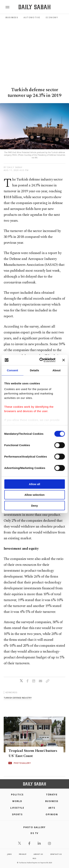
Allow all (34, 484)
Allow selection (34, 495)
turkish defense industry (18, 698)
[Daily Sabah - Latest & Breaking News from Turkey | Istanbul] (34, 7)
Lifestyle (17, 808)
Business (12, 17)
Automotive (32, 17)
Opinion (52, 814)
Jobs (9, 854)
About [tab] (56, 370)
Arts (52, 808)
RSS (34, 858)
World (17, 801)
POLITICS (17, 795)
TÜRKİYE (52, 795)
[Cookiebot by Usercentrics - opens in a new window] (41, 360)
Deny (34, 505)
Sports (17, 814)
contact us (56, 854)
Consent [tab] (12, 370)
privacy (23, 854)
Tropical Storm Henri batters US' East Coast (33, 753)
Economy (52, 17)
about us (38, 854)
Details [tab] (35, 370)
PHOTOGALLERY (22, 763)
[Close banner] (63, 360)
